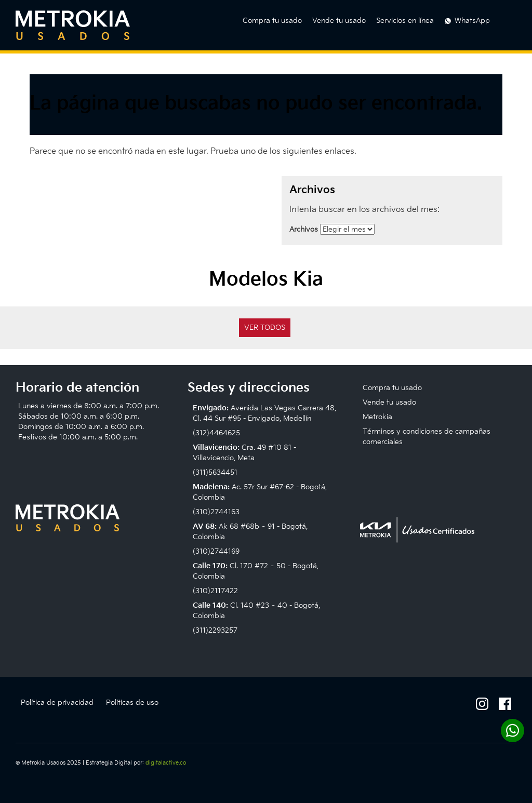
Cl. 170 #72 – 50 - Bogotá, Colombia (256, 571)
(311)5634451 (215, 472)
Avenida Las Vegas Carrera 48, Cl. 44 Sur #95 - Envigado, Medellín (264, 413)
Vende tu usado (339, 21)
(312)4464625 (216, 433)
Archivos (304, 229)
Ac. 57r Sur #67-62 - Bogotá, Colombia (260, 492)
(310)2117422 (215, 591)
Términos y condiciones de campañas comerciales (427, 437)
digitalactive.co (166, 763)
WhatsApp (472, 21)
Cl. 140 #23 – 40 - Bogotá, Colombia (256, 611)
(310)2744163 (216, 512)
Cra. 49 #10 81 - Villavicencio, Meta (244, 453)
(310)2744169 (216, 551)
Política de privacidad (57, 702)
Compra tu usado (272, 21)
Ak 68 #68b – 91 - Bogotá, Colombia (250, 532)
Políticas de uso (132, 702)
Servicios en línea (405, 21)
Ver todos (265, 327)
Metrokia (377, 417)
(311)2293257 (215, 630)
